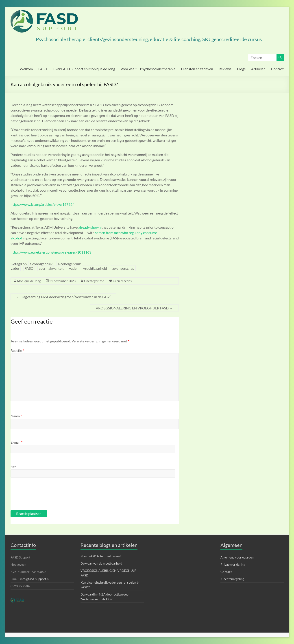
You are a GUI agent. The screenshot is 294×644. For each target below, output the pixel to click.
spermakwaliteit (51, 268)
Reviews (225, 69)
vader (73, 268)
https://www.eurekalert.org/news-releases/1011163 (51, 252)
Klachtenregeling (232, 579)
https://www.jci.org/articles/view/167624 (42, 204)
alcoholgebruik (41, 264)
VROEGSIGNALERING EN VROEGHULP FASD (134, 308)
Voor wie (127, 69)
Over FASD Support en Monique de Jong (84, 69)
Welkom (26, 69)
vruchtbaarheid (95, 268)
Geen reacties (122, 281)
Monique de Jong (29, 281)
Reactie (17, 350)
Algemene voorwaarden (237, 557)
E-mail (16, 442)
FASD (43, 69)
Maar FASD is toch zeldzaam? (101, 556)
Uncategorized (94, 281)
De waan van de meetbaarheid (101, 563)
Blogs (241, 69)
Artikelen (258, 69)
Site (13, 467)
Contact (277, 69)
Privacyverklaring (233, 564)
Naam (16, 416)
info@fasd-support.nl (35, 579)
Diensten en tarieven (197, 69)
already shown (89, 227)
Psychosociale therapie (158, 69)
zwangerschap (123, 268)
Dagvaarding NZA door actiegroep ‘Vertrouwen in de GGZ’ (63, 297)
